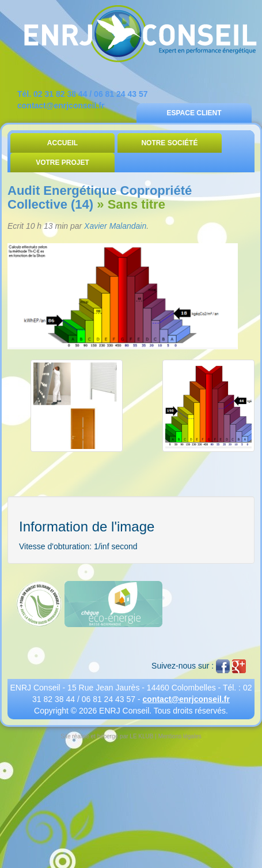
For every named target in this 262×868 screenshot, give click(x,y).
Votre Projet (62, 163)
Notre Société (169, 143)
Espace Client (194, 113)
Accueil (62, 143)
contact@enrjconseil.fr (61, 105)
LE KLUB (141, 736)
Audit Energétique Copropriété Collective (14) (100, 197)
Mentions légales (180, 736)
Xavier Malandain (115, 226)
